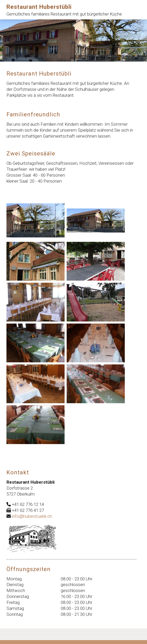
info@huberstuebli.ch (32, 516)
